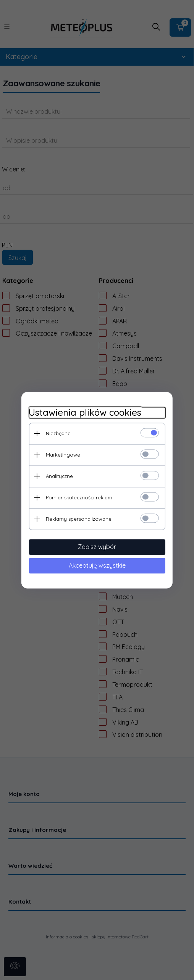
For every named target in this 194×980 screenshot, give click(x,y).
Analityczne (59, 476)
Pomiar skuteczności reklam (79, 497)
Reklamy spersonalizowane (78, 519)
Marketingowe (63, 455)
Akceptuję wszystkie (97, 565)
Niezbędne (58, 433)
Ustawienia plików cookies (85, 413)
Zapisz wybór (97, 547)
